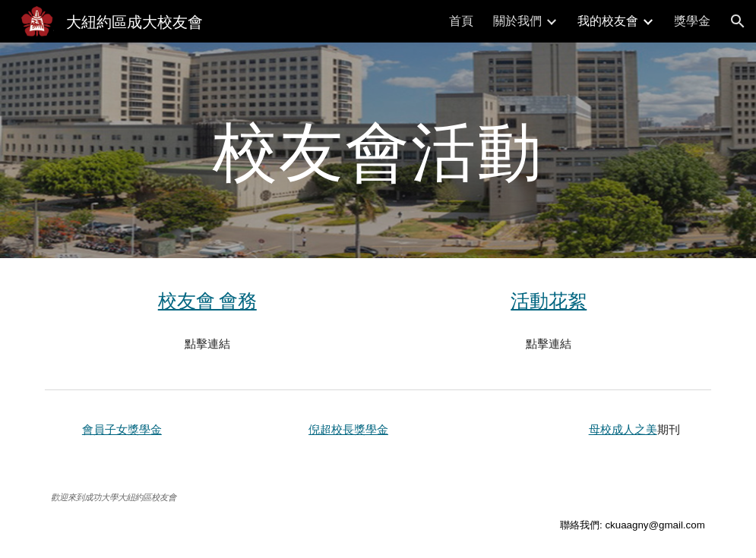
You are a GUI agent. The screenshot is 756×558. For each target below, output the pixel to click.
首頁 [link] (461, 20)
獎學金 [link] (692, 20)
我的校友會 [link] (608, 20)
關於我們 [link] (517, 20)
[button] (738, 21)
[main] (378, 150)
